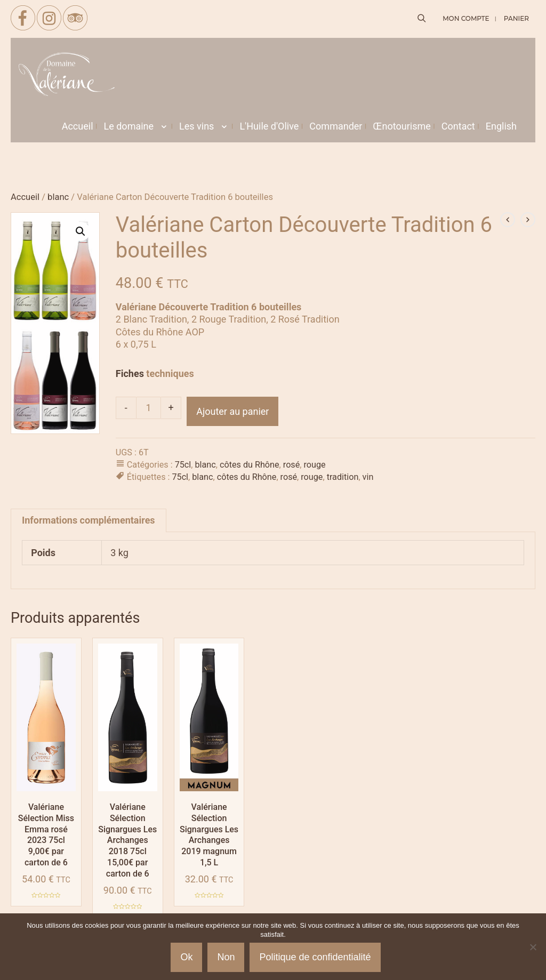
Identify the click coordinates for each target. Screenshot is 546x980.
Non (226, 957)
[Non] (533, 947)
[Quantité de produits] (148, 408)
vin (368, 477)
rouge (315, 465)
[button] (81, 231)
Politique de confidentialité (315, 957)
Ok (186, 957)
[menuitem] (501, 126)
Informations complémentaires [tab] (89, 520)
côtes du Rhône (250, 465)
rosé (292, 465)
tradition (343, 477)
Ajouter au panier (232, 411)
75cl (183, 465)
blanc (58, 197)
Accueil (25, 197)
